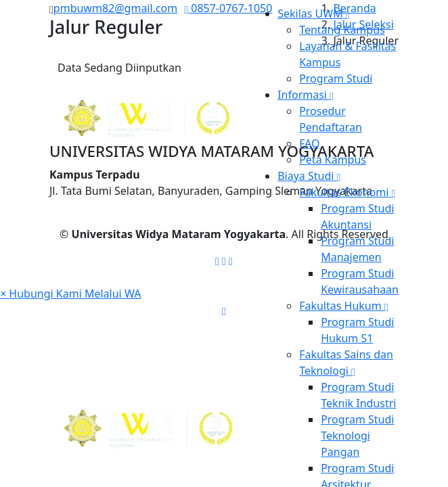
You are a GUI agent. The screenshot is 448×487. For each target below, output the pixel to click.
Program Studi (336, 78)
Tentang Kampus (342, 30)
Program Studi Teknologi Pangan (357, 436)
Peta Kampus (333, 160)
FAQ (309, 143)
